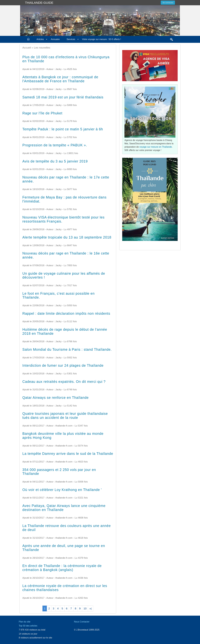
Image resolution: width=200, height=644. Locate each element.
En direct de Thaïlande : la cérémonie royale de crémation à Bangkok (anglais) (62, 568)
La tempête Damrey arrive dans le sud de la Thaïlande (68, 454)
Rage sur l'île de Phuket (42, 113)
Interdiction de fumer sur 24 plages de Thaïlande (63, 365)
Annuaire (55, 39)
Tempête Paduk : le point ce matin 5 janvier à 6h (63, 129)
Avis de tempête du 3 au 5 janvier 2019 (55, 161)
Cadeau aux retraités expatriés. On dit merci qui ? (64, 382)
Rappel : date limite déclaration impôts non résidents (66, 313)
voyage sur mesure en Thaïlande (156, 147)
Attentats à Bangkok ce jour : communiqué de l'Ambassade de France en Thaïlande (60, 79)
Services (71, 39)
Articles (40, 39)
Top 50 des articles (28, 626)
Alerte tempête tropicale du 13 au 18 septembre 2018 (67, 237)
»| (91, 608)
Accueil (27, 48)
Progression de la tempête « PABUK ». (55, 145)
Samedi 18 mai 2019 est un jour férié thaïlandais (63, 97)
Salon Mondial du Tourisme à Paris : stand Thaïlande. (67, 349)
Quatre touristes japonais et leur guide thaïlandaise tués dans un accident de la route (65, 416)
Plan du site (25, 622)
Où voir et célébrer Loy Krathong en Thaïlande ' (62, 490)
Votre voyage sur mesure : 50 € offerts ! (102, 39)
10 (85, 608)
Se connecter (168, 3)
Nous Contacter (82, 622)
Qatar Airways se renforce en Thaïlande (55, 398)
